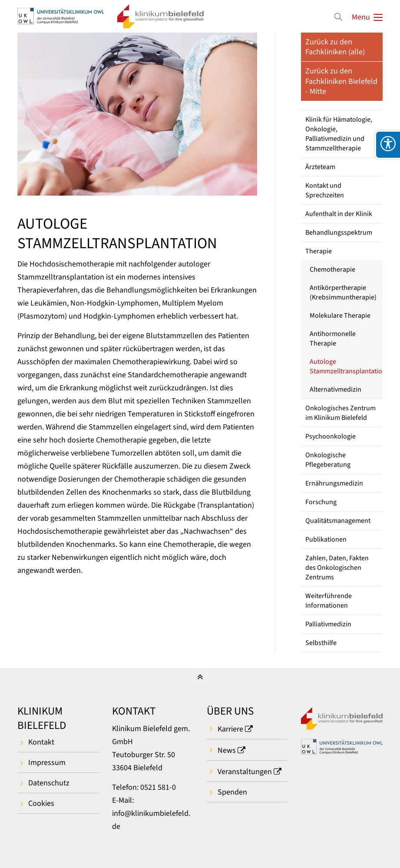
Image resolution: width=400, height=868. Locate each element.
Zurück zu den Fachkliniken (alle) (335, 47)
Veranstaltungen (245, 772)
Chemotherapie (332, 269)
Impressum (47, 763)
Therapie (319, 251)
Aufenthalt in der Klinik (339, 214)
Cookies (41, 803)
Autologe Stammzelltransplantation (346, 366)
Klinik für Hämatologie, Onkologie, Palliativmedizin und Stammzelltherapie (339, 134)
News (227, 750)
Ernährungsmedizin (334, 483)
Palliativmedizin (328, 624)
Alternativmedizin (336, 389)
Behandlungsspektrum (339, 233)
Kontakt (41, 742)
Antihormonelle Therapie (333, 339)
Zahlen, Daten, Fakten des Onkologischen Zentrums (337, 568)
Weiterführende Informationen (329, 601)
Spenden (232, 792)
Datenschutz (49, 783)
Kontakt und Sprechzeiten (325, 190)
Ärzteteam (320, 167)
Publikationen (326, 539)
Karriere (230, 729)
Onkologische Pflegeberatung (328, 460)
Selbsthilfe (321, 643)
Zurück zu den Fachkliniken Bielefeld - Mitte (341, 81)
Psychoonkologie (331, 436)
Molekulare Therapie (340, 316)
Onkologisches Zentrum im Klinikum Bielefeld (340, 413)
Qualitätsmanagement (338, 521)
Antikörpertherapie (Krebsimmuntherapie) (343, 293)
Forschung (321, 502)
